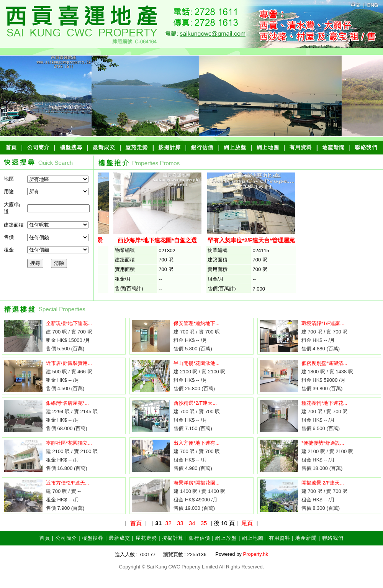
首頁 (136, 523)
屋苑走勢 (146, 538)
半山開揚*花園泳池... (196, 363)
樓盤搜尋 (93, 538)
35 (204, 523)
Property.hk (255, 554)
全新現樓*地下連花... (69, 323)
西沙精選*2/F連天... (195, 403)
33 (180, 523)
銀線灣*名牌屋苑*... (67, 403)
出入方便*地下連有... (196, 443)
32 (168, 523)
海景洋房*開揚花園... (196, 483)
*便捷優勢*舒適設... (323, 443)
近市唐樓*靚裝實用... (69, 363)
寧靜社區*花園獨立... (69, 443)
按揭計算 (173, 538)
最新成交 (119, 538)
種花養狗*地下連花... (324, 403)
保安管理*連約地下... (196, 323)
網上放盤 (226, 538)
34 (192, 523)
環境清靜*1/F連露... (323, 323)
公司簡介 (66, 538)
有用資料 (280, 538)
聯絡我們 (333, 538)
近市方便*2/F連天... (68, 483)
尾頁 (247, 523)
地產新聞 (306, 538)
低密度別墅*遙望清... (324, 363)
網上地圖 (253, 538)
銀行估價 (200, 538)
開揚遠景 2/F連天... (323, 483)
